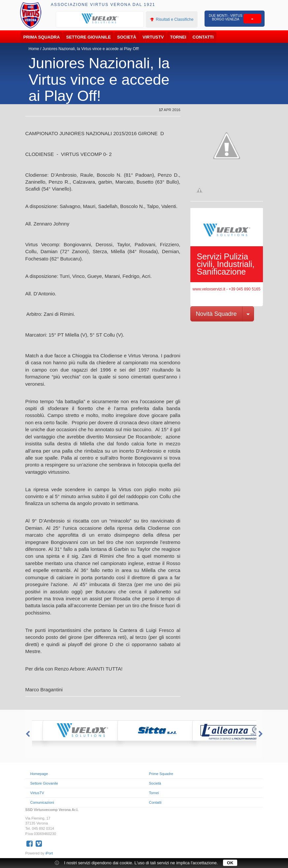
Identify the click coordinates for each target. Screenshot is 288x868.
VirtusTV (153, 37)
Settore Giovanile (89, 37)
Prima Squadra (42, 37)
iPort (49, 853)
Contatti (203, 37)
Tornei (178, 37)
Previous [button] (27, 734)
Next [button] (261, 734)
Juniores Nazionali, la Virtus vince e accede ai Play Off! (91, 49)
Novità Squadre (216, 314)
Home (34, 49)
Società (127, 37)
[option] (100, 19)
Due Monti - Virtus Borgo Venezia (225, 17)
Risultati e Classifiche (172, 19)
